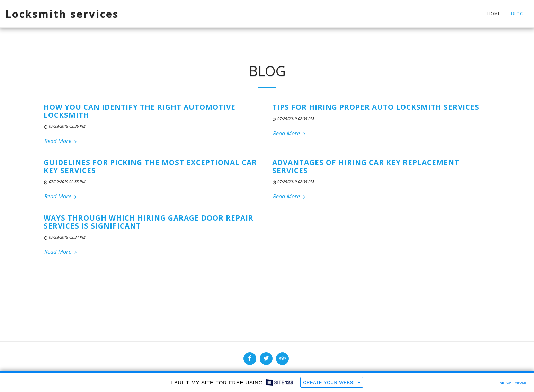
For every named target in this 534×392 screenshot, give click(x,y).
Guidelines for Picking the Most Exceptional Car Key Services (150, 166)
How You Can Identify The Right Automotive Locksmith (140, 111)
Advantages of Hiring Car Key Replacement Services (366, 166)
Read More (61, 141)
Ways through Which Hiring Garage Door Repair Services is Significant (149, 222)
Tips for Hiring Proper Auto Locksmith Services (376, 107)
